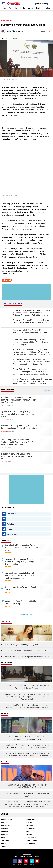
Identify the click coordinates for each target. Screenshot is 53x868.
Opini (28, 831)
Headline (39, 8)
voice (45, 32)
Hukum (48, 8)
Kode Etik (22, 857)
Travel (4, 847)
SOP (16, 857)
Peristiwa (10, 524)
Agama (30, 8)
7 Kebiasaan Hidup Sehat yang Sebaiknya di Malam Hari (27, 657)
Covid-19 (5, 828)
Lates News (31, 819)
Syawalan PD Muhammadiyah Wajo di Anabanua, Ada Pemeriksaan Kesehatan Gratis (18, 414)
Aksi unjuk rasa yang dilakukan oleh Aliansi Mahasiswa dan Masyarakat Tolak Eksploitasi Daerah (19, 576)
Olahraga (5, 831)
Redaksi (36, 857)
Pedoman (29, 857)
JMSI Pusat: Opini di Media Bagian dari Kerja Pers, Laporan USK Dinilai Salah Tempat (27, 786)
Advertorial (9, 21)
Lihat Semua (26, 469)
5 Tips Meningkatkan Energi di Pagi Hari (22, 645)
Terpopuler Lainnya (26, 615)
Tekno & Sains (12, 534)
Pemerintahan (12, 514)
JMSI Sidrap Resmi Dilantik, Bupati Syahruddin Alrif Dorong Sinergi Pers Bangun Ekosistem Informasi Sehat (20, 442)
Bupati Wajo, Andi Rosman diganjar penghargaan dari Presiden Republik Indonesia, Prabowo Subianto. (27, 746)
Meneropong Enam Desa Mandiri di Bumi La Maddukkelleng (22, 602)
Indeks (23, 8)
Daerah (4, 822)
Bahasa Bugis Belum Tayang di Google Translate (21, 588)
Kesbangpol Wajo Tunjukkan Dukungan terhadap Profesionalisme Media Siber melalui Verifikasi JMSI (27, 706)
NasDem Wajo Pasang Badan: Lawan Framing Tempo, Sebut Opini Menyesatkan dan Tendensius (19, 400)
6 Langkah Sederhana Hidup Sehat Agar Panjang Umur (26, 651)
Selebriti (4, 844)
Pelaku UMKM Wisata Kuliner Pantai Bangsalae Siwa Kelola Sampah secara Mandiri (17, 456)
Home (4, 8)
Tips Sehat (5, 841)
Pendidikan (5, 825)
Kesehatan (31, 828)
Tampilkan (47, 390)
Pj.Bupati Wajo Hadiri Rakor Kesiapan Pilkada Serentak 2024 (27, 795)
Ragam (29, 822)
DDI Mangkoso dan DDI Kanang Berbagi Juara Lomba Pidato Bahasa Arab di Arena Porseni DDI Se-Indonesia (27, 755)
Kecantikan (31, 844)
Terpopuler (13, 8)
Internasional (31, 838)
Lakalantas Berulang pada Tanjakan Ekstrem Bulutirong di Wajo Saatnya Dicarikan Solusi (20, 427)
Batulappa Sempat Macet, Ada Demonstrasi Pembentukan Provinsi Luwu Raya (27, 738)
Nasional (10, 519)
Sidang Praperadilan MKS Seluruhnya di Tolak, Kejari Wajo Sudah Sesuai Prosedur (27, 687)
